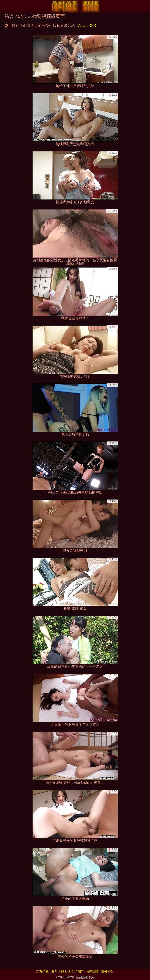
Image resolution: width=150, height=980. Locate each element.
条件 (55, 972)
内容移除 (92, 972)
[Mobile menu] (4, 6)
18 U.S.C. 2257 (72, 972)
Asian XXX (87, 26)
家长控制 (108, 972)
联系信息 (42, 972)
